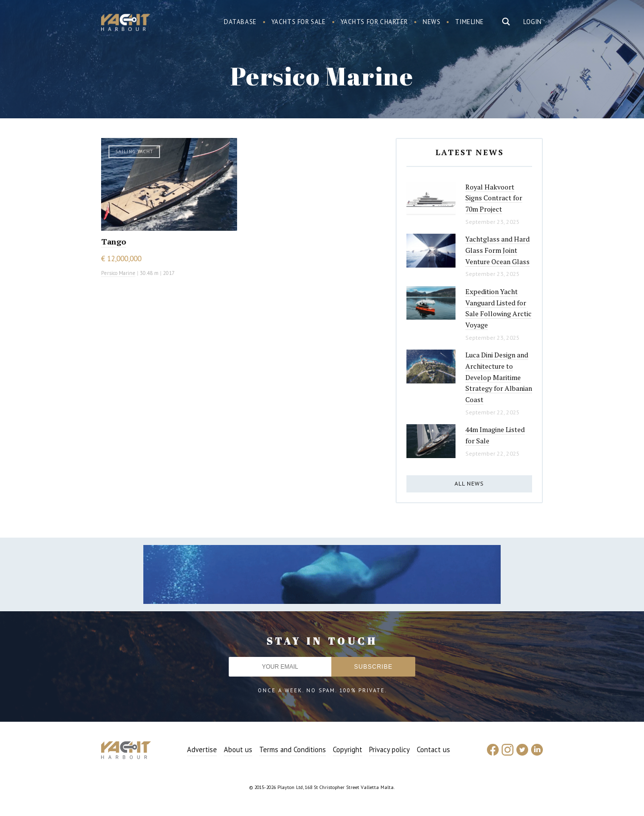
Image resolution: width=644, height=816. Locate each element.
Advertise (202, 749)
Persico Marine (118, 273)
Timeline (470, 22)
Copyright (348, 749)
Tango (114, 242)
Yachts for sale (299, 22)
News (431, 22)
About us (238, 749)
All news (469, 483)
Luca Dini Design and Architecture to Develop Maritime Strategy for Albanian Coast (499, 377)
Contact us (433, 749)
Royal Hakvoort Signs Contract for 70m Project (494, 198)
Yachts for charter (375, 22)
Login (533, 22)
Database (240, 22)
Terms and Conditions (293, 749)
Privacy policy (389, 749)
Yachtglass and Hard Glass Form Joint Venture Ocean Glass (497, 250)
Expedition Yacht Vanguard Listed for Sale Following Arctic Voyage (498, 308)
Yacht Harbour (126, 24)
